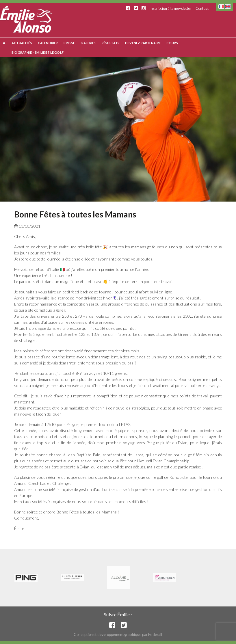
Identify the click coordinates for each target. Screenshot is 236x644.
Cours (172, 43)
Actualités (22, 43)
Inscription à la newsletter (170, 8)
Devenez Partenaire (143, 43)
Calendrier (48, 43)
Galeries (88, 43)
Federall (155, 634)
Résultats (110, 43)
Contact (202, 8)
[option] (118, 129)
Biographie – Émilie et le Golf (38, 52)
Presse (69, 43)
